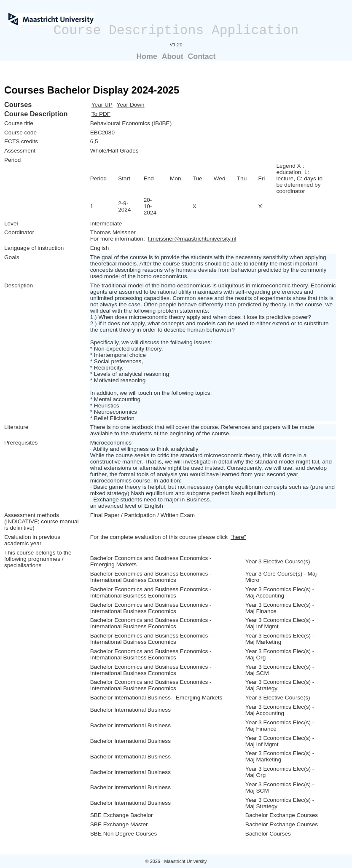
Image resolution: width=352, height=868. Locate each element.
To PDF (101, 114)
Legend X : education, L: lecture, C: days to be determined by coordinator (299, 178)
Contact (202, 56)
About (173, 56)
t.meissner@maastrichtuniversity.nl (192, 239)
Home (147, 56)
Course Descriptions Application (176, 31)
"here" (238, 537)
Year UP (102, 105)
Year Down (131, 105)
